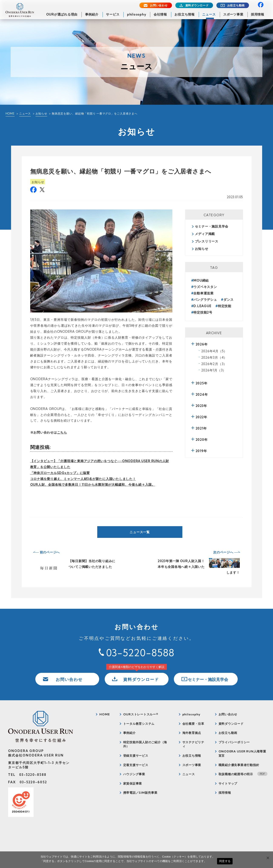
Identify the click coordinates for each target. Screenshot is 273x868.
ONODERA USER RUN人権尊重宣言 (242, 753)
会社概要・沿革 (193, 724)
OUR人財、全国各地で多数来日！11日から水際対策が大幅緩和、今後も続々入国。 (93, 485)
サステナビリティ (193, 744)
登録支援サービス (136, 756)
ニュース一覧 (140, 532)
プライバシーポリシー (234, 742)
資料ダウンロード (197, 5)
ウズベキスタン (205, 287)
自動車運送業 (204, 293)
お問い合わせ (159, 5)
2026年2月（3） (214, 364)
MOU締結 (201, 280)
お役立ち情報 (185, 14)
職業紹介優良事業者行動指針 (239, 765)
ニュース (209, 14)
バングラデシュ (205, 300)
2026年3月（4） (214, 357)
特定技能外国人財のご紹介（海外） (145, 744)
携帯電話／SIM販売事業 (140, 793)
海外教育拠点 (192, 733)
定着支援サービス (136, 765)
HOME (10, 113)
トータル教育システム (139, 724)
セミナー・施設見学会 (212, 226)
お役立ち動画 (236, 5)
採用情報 (258, 14)
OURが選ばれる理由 (62, 14)
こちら (62, 432)
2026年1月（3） (214, 370)
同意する (225, 861)
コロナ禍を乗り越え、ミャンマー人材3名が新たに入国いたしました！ (83, 479)
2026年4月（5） (214, 351)
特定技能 (225, 306)
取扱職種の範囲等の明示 (236, 774)
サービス (113, 14)
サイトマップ (228, 783)
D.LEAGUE (202, 306)
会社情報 (160, 14)
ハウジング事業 (134, 774)
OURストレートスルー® (141, 714)
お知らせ (41, 113)
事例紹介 (92, 14)
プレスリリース (207, 241)
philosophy (137, 14)
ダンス (228, 300)
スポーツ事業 (233, 14)
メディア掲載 (205, 234)
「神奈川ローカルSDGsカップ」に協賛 (60, 473)
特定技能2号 (203, 312)
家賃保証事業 (133, 783)
